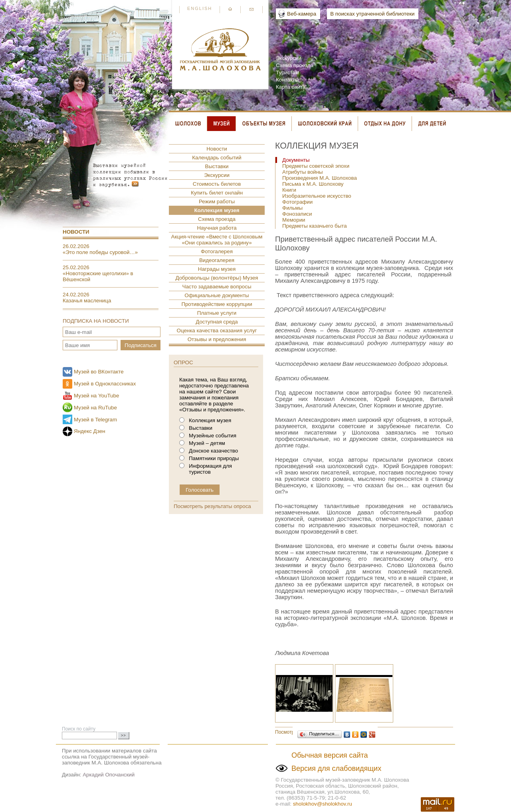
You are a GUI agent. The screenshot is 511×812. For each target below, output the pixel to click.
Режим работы (217, 202)
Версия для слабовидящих (336, 768)
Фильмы (292, 208)
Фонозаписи (297, 214)
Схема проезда (295, 65)
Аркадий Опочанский (109, 775)
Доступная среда (217, 322)
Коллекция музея (217, 210)
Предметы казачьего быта (315, 226)
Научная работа (217, 228)
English (200, 8)
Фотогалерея (217, 251)
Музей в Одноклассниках (105, 384)
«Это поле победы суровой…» (100, 252)
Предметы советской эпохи (316, 166)
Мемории (294, 220)
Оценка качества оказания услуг (217, 331)
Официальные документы (217, 295)
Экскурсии (289, 58)
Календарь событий (217, 158)
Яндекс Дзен (90, 431)
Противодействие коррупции (217, 304)
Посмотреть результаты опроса (212, 506)
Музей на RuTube (95, 408)
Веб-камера (302, 14)
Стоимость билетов (217, 184)
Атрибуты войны (303, 172)
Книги (289, 190)
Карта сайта (291, 87)
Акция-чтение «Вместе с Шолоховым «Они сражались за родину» (217, 240)
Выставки (217, 166)
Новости (76, 232)
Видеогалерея (217, 260)
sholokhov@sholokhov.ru (323, 804)
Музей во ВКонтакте (99, 372)
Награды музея (217, 269)
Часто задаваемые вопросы (217, 287)
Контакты (287, 80)
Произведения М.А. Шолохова (320, 178)
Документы (296, 160)
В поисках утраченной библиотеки (372, 14)
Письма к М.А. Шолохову (313, 184)
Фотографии (297, 202)
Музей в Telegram (95, 420)
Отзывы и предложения (217, 339)
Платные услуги (217, 313)
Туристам (287, 72)
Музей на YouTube (96, 396)
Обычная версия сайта (330, 755)
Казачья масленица (87, 301)
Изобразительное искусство (317, 196)
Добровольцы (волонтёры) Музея (217, 278)
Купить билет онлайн (217, 193)
